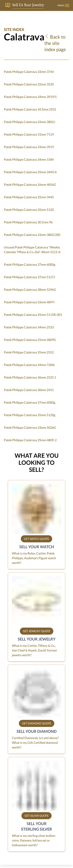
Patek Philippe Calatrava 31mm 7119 (29, 134)
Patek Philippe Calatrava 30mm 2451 (29, 390)
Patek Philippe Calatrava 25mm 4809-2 (30, 440)
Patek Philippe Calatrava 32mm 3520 (29, 84)
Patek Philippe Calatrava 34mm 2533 (29, 327)
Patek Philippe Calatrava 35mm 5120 (29, 210)
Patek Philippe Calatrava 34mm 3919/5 (30, 97)
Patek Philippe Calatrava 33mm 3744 (29, 72)
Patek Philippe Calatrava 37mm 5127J (29, 277)
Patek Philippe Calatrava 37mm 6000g (30, 264)
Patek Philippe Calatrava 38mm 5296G (30, 289)
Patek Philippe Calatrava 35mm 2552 (29, 352)
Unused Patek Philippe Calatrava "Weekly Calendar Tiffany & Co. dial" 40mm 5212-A (32, 250)
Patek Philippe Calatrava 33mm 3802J (29, 122)
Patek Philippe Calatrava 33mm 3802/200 (32, 235)
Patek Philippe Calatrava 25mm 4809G (30, 340)
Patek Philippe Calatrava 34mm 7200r (29, 365)
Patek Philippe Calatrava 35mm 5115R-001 (33, 315)
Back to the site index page (55, 43)
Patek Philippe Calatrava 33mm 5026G (30, 427)
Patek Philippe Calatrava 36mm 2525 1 (30, 377)
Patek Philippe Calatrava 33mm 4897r (29, 302)
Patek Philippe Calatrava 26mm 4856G (30, 184)
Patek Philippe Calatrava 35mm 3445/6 (30, 172)
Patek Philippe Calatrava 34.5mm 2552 (30, 109)
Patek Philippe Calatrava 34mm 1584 (29, 159)
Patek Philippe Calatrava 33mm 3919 (29, 147)
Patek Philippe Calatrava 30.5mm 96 (28, 222)
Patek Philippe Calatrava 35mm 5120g (30, 415)
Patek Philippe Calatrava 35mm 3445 (29, 197)
